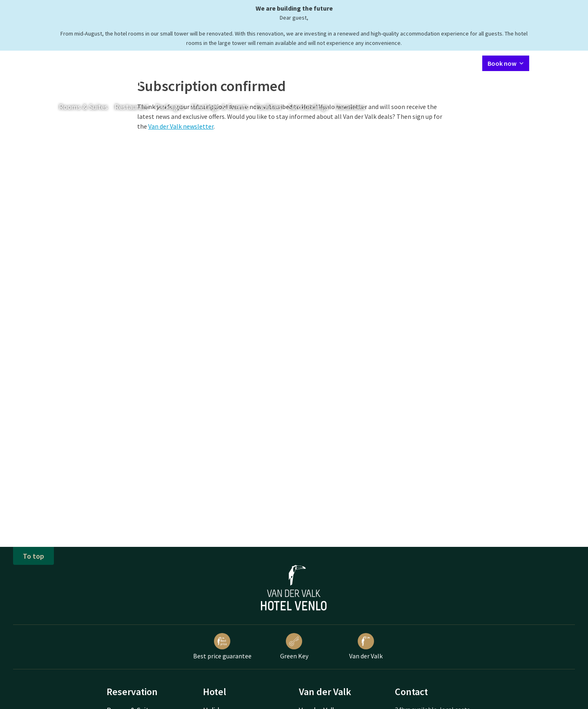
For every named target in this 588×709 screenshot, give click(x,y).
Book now (506, 63)
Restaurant (131, 107)
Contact (389, 63)
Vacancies (350, 107)
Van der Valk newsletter (181, 126)
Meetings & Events (220, 107)
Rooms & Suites (83, 107)
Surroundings (308, 107)
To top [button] (33, 556)
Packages (170, 107)
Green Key (294, 647)
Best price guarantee (222, 647)
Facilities (268, 107)
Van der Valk (366, 647)
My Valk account (429, 63)
